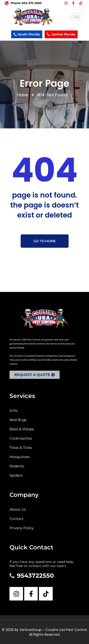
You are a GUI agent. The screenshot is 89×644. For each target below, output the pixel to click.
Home (23, 95)
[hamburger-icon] (77, 17)
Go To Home (45, 241)
